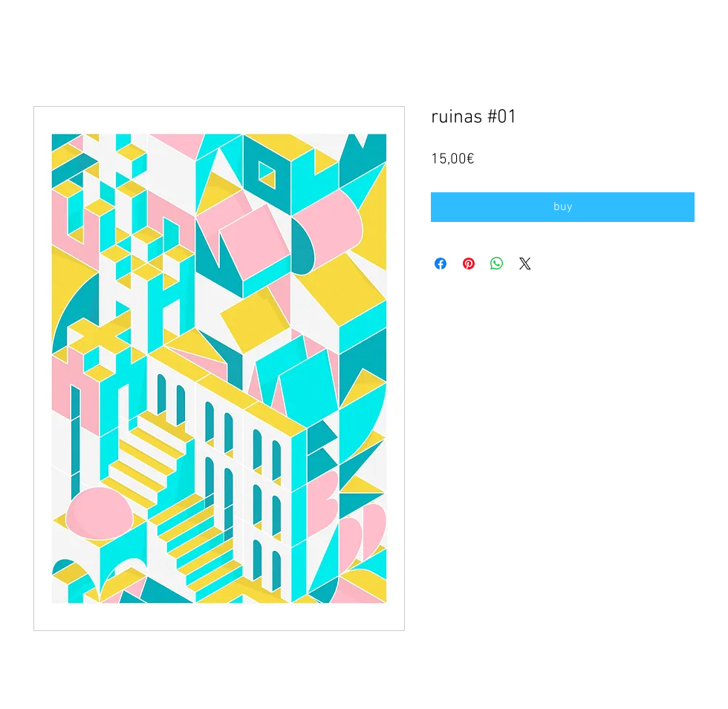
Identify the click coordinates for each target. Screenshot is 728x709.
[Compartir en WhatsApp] (497, 264)
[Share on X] (525, 264)
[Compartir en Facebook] (441, 264)
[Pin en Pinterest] (469, 264)
